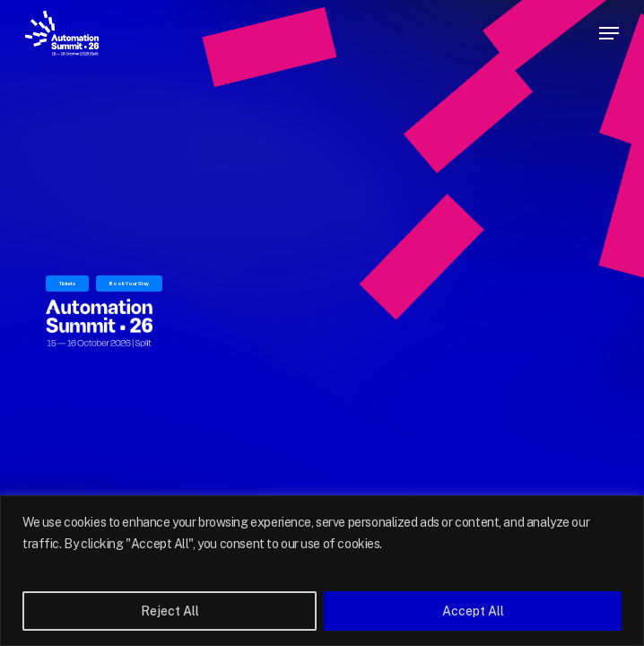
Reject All (170, 611)
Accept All (473, 611)
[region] (322, 571)
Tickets (67, 283)
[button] (609, 33)
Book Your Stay (129, 283)
